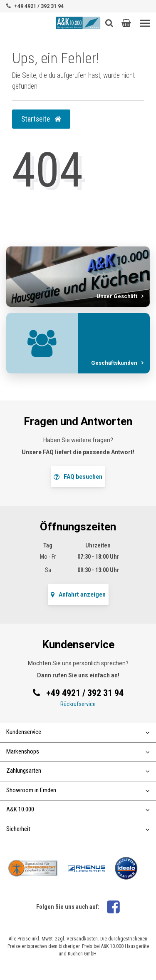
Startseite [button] (41, 119)
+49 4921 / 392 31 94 (39, 6)
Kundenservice (78, 732)
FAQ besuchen (78, 477)
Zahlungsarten (78, 771)
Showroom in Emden (78, 790)
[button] (126, 23)
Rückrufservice (78, 704)
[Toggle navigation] (145, 24)
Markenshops (78, 751)
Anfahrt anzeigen (78, 594)
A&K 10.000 (78, 809)
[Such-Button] (109, 23)
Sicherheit (78, 829)
